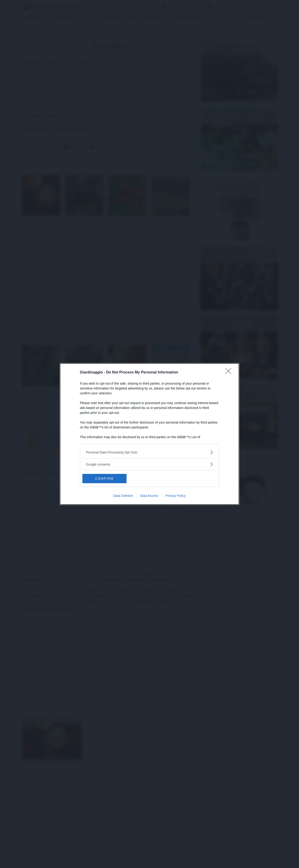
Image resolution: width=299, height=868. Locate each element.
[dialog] (149, 434)
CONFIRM (104, 479)
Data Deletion (123, 496)
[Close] (230, 373)
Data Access (149, 496)
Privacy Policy (176, 496)
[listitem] (149, 452)
